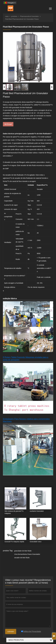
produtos (14, 16)
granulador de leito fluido (23, 551)
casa (7, 16)
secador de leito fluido (22, 558)
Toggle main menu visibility (51, 8)
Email (8, 125)
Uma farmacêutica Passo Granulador (27, 555)
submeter (11, 632)
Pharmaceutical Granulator (29, 16)
